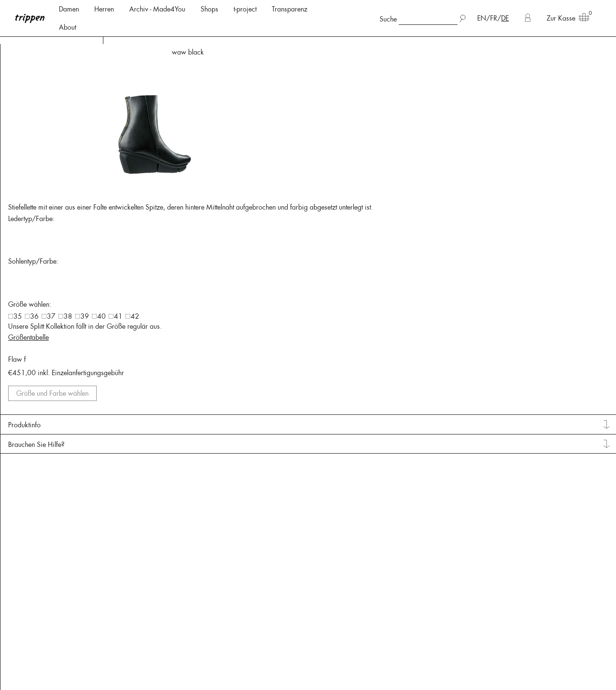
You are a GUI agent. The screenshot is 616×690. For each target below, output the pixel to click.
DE (505, 18)
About (67, 27)
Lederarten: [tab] (31, 72)
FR (494, 18)
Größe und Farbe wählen (565, 463)
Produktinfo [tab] (538, 499)
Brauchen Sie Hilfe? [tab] (550, 518)
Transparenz (290, 9)
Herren (104, 9)
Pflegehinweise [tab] (37, 262)
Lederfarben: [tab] (33, 178)
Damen (69, 9)
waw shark (593, 52)
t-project (245, 9)
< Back (116, 53)
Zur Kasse (565, 18)
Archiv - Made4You (157, 9)
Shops (209, 9)
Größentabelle (542, 395)
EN (482, 18)
